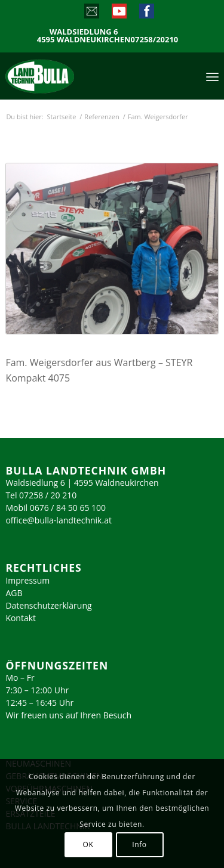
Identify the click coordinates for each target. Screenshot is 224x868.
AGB (14, 593)
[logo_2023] (65, 76)
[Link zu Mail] (91, 14)
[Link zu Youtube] (119, 14)
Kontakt (21, 618)
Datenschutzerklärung (48, 605)
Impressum (27, 580)
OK (88, 844)
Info (139, 844)
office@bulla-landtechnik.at (59, 520)
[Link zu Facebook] (146, 14)
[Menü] (212, 76)
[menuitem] (212, 76)
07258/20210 (155, 40)
